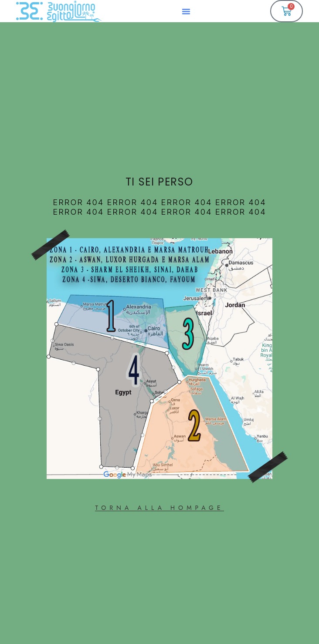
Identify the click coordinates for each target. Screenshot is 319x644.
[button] (186, 11)
